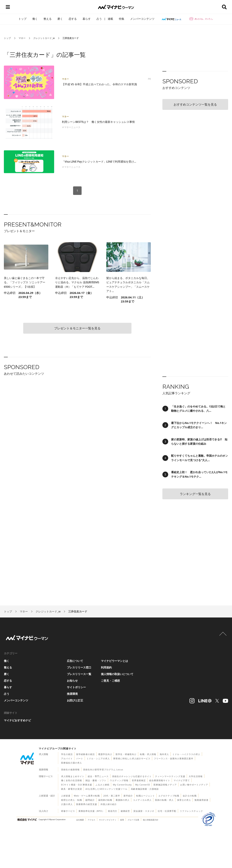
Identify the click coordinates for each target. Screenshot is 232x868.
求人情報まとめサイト (73, 776)
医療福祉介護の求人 (72, 763)
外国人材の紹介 (109, 804)
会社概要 (80, 820)
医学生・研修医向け (126, 754)
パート (80, 758)
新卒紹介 (128, 796)
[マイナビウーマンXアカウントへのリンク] (217, 701)
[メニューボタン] (8, 7)
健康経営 (125, 811)
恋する (73, 19)
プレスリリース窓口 (79, 667)
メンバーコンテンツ (142, 19)
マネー (22, 38)
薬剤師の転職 (105, 800)
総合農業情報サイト (160, 780)
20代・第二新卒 (112, 796)
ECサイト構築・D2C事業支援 (77, 785)
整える (48, 19)
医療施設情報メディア (165, 785)
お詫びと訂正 (75, 700)
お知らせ (72, 681)
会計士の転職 (190, 796)
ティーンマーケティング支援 (170, 776)
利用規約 (106, 667)
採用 (122, 820)
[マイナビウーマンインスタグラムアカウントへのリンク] (192, 701)
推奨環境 (72, 694)
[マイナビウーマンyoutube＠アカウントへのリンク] (225, 701)
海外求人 (164, 754)
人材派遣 (66, 796)
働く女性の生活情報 (72, 780)
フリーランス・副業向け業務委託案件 (174, 758)
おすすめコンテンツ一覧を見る (195, 104)
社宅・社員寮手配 (167, 811)
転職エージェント (146, 796)
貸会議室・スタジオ (144, 811)
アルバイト (67, 758)
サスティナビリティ (108, 820)
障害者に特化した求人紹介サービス (132, 758)
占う (99, 19)
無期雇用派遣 (201, 800)
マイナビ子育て (182, 780)
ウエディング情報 (119, 780)
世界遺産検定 (139, 780)
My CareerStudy (122, 785)
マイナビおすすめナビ (17, 720)
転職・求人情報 (148, 754)
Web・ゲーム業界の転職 (87, 796)
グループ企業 (133, 820)
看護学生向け (105, 754)
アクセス (91, 820)
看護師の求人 (123, 800)
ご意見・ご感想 (110, 681)
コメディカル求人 (142, 800)
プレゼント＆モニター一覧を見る (77, 328)
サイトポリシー (76, 687)
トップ (22, 19)
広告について (75, 661)
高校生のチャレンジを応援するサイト (132, 776)
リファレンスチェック (191, 811)
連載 (110, 19)
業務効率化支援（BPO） (91, 811)
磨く (60, 19)
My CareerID (143, 785)
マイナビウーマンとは (114, 661)
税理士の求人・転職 (72, 800)
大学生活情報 (196, 776)
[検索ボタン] (224, 7)
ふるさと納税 (102, 785)
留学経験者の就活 (85, 754)
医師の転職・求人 (164, 800)
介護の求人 (67, 804)
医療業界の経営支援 (87, 804)
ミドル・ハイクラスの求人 (186, 754)
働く (35, 19)
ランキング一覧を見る (195, 494)
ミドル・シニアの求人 (98, 758)
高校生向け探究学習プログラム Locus (103, 769)
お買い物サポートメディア (194, 785)
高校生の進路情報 (70, 769)
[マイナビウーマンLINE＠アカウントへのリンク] (205, 701)
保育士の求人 (184, 800)
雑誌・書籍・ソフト (96, 780)
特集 (122, 19)
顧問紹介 (90, 800)
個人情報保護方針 (151, 820)
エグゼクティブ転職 (169, 796)
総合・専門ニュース (98, 776)
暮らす (87, 19)
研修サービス (68, 811)
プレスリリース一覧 (79, 674)
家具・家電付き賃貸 (72, 789)
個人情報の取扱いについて (117, 674)
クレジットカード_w (44, 38)
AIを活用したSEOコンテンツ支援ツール (106, 789)
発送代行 (113, 811)
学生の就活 (67, 754)
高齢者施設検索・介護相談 (145, 789)
